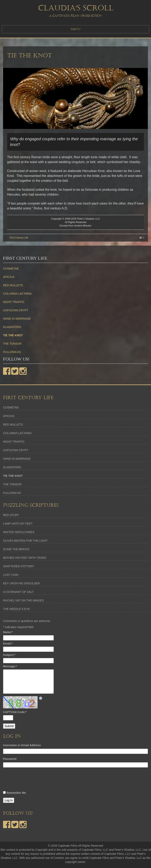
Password (10, 759)
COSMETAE (11, 269)
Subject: (9, 655)
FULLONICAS (12, 352)
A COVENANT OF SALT (18, 592)
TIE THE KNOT (29, 56)
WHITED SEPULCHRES (19, 532)
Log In (9, 800)
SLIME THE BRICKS (16, 549)
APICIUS (9, 277)
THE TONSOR (12, 344)
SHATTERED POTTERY (19, 566)
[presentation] (34, 780)
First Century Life (19, 238)
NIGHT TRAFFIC (14, 302)
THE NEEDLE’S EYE (16, 609)
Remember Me (16, 793)
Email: (8, 644)
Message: (10, 666)
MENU (75, 29)
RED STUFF (11, 515)
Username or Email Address (22, 745)
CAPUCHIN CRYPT (16, 310)
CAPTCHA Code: (15, 712)
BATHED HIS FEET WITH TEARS (25, 558)
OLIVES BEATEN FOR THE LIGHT (25, 541)
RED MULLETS (13, 285)
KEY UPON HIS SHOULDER (21, 583)
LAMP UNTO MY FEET (18, 524)
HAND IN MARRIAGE (17, 319)
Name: (8, 632)
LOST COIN (11, 575)
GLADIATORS (12, 327)
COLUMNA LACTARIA (17, 294)
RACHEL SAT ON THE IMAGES (23, 600)
